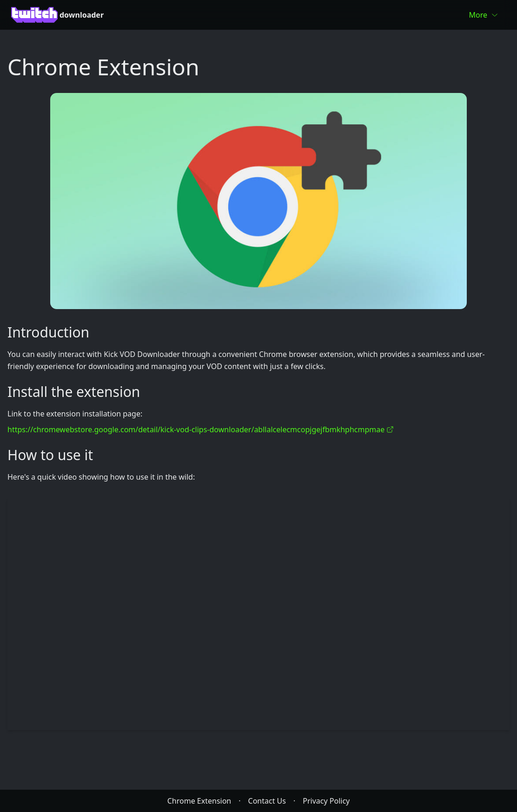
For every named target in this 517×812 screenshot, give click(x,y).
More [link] (484, 15)
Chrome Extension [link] (199, 801)
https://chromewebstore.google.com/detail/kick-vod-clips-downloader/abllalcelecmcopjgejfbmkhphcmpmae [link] (201, 429)
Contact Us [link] (267, 801)
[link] (258, 201)
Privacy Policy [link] (326, 801)
